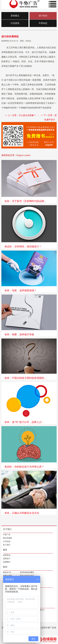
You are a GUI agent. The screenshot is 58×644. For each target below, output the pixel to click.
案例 (5, 567)
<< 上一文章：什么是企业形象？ (20, 115)
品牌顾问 (7, 562)
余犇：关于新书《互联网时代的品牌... (25, 201)
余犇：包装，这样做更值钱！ (21, 290)
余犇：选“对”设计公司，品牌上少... (24, 422)
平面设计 (44, 61)
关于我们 (7, 529)
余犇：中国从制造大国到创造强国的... (25, 378)
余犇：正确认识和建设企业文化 (22, 513)
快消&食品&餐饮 (27, 572)
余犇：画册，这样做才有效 (19, 334)
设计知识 (43, 16)
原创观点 (15, 16)
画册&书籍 (7, 576)
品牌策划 (7, 555)
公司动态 (7, 541)
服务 (5, 550)
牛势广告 (7, 535)
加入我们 (7, 545)
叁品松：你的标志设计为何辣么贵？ (24, 467)
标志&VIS (7, 572)
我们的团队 (8, 538)
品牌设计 (7, 559)
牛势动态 (43, 23)
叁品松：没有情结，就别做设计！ (23, 246)
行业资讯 (15, 23)
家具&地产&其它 (27, 576)
